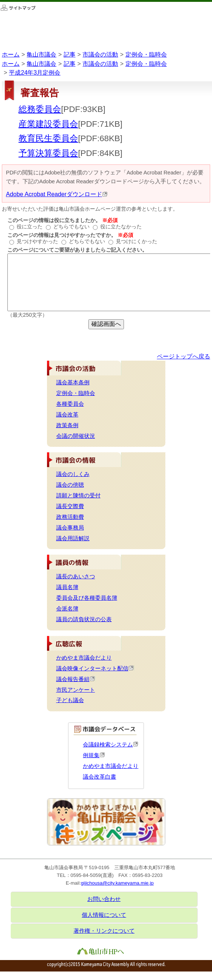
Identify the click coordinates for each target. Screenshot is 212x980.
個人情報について (104, 915)
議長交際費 (70, 506)
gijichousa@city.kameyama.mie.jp (117, 883)
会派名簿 (67, 609)
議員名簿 (67, 587)
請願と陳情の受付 (78, 496)
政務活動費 (70, 517)
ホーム (11, 54)
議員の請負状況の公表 (84, 619)
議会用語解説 (73, 538)
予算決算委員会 (48, 153)
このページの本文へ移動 (0, 2)
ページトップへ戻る (184, 356)
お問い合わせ (104, 899)
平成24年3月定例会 (35, 72)
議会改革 (67, 415)
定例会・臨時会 (146, 54)
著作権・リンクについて (104, 931)
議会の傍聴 (70, 485)
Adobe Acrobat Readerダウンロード (57, 194)
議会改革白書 (100, 777)
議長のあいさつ (76, 576)
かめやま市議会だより (84, 658)
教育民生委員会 (48, 138)
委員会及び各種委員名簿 (87, 598)
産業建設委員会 (48, 124)
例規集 (94, 755)
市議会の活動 (100, 54)
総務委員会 (40, 109)
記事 (70, 54)
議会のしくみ (73, 474)
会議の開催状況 (76, 436)
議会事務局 (70, 528)
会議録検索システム (111, 745)
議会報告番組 (76, 679)
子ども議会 (70, 700)
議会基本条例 (73, 382)
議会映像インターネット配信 (95, 668)
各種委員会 (70, 404)
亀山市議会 (41, 54)
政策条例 (67, 425)
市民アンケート (76, 690)
